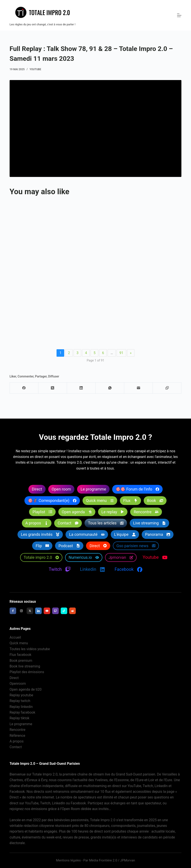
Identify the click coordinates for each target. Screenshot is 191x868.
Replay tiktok (20, 718)
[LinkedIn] (81, 388)
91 (121, 353)
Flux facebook (21, 655)
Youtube (35, 69)
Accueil (15, 637)
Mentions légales (68, 860)
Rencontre (18, 730)
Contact (16, 747)
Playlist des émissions (27, 672)
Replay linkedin (21, 707)
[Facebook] (24, 388)
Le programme (21, 724)
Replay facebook (22, 712)
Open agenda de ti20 (26, 689)
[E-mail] (139, 388)
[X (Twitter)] (53, 388)
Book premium (21, 661)
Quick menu (19, 643)
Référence (17, 736)
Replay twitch (20, 701)
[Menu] (179, 15)
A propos (17, 741)
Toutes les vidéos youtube (30, 649)
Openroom (18, 684)
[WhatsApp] (110, 388)
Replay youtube (21, 695)
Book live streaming (25, 666)
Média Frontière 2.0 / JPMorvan (112, 860)
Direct (14, 678)
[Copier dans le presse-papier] (167, 388)
